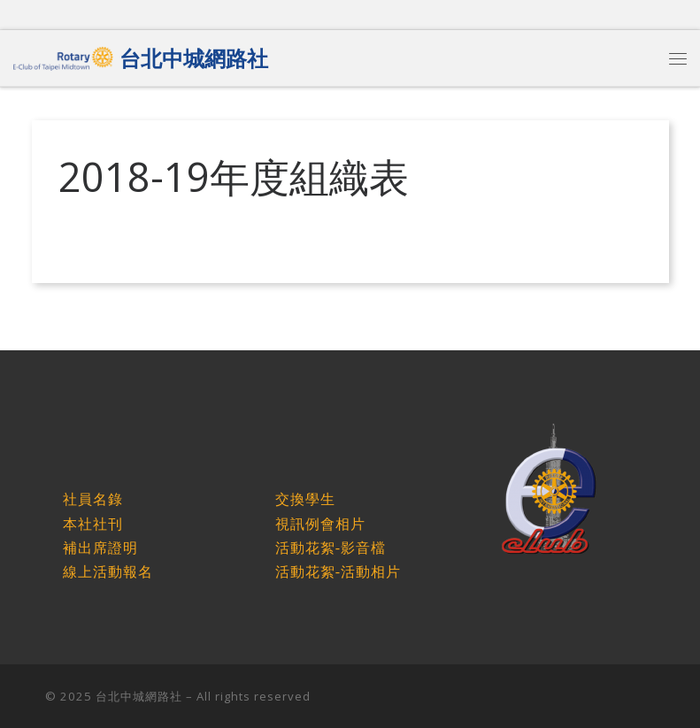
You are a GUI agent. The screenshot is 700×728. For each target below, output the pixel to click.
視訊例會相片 (320, 524)
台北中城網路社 (139, 696)
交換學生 (305, 499)
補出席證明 (100, 548)
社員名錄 (93, 499)
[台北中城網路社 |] (63, 55)
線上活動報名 (108, 572)
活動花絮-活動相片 (338, 572)
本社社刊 (93, 524)
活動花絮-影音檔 (331, 548)
